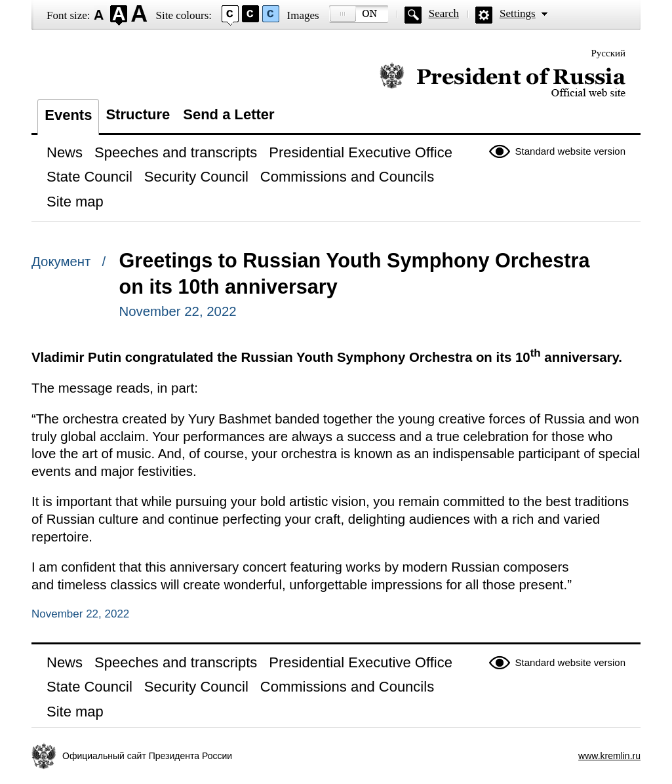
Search (444, 13)
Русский (609, 53)
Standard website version (570, 151)
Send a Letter (228, 114)
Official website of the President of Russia (503, 80)
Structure (138, 114)
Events (68, 115)
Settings (518, 13)
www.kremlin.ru (609, 756)
